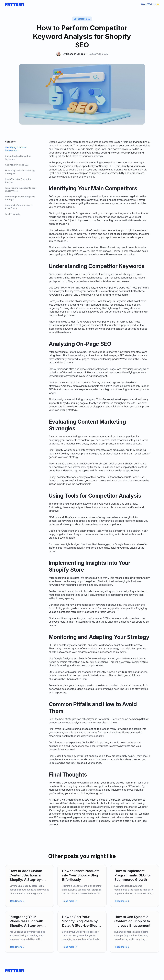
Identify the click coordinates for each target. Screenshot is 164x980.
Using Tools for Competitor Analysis (18, 181)
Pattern (56, 800)
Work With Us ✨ (150, 4)
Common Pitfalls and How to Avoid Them (19, 207)
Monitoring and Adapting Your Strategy (20, 198)
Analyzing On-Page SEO (17, 165)
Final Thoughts (12, 214)
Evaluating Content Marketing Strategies (20, 172)
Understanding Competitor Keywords (18, 157)
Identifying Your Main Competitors (16, 149)
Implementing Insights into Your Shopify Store (21, 189)
